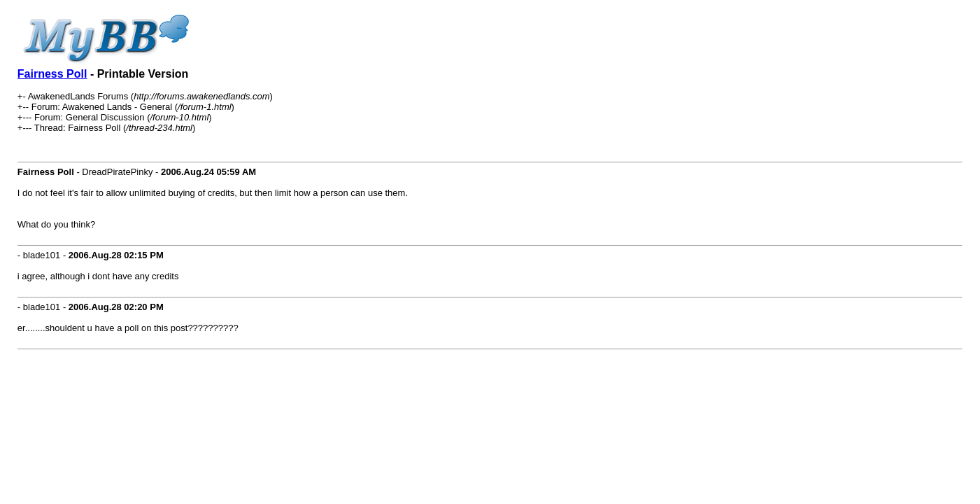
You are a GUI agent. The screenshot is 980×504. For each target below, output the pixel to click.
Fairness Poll (52, 74)
